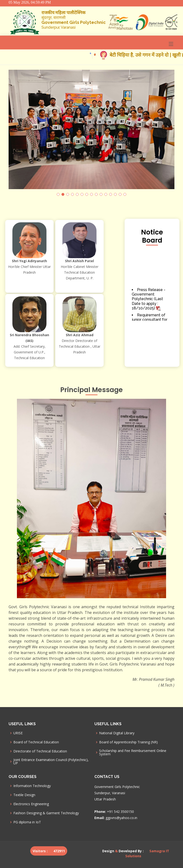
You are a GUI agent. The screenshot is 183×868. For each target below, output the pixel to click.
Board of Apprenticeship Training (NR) (128, 742)
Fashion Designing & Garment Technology (46, 813)
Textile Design (24, 795)
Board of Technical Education (36, 742)
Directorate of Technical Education (40, 751)
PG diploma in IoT (27, 822)
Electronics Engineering (31, 804)
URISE (18, 733)
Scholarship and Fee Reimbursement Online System (133, 752)
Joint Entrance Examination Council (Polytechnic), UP (51, 761)
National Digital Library (117, 733)
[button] (58, 194)
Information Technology (32, 786)
